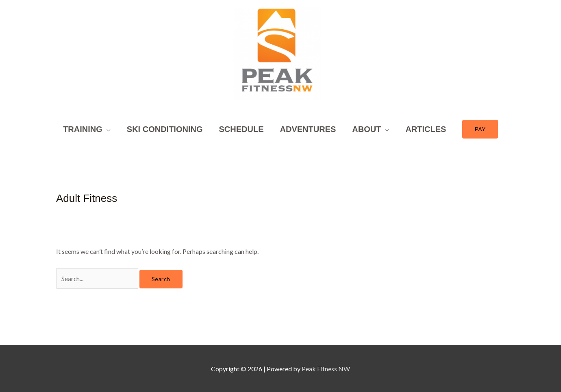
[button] (87, 139)
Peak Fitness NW (326, 369)
